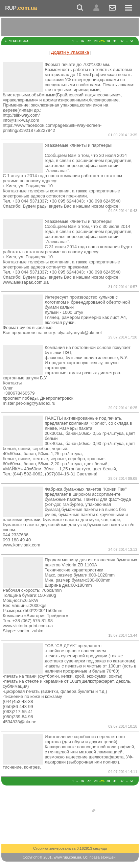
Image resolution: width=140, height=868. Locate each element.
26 (82, 41)
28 (96, 41)
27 (89, 41)
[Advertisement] (71, 26)
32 (122, 41)
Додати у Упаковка (70, 52)
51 (132, 41)
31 (115, 41)
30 (108, 41)
